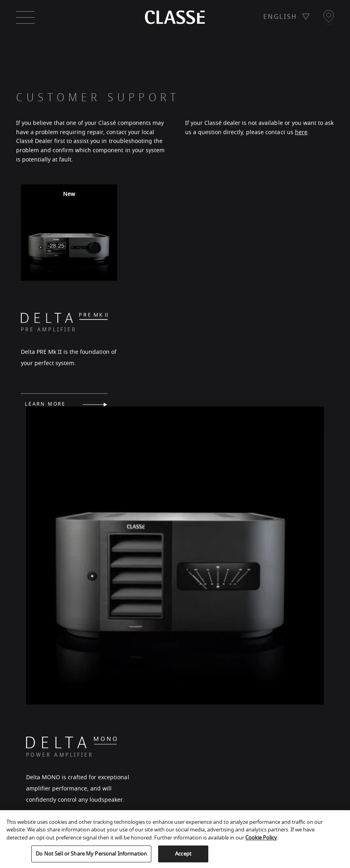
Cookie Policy (261, 838)
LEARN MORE (45, 427)
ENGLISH (280, 17)
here (301, 132)
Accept (183, 854)
